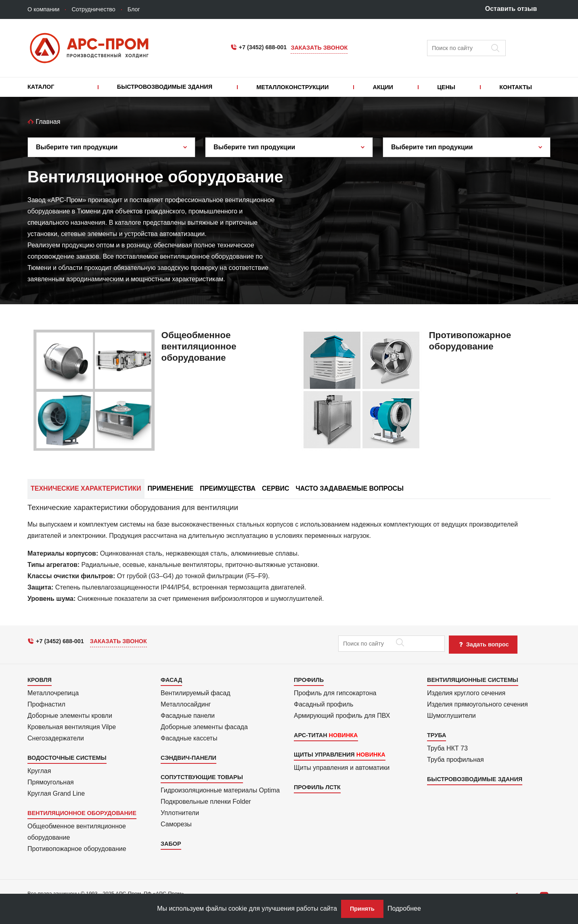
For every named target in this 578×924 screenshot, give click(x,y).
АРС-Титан (311, 735)
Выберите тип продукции (77, 147)
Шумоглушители (451, 716)
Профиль (309, 680)
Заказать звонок (319, 48)
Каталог (41, 87)
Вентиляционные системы (473, 680)
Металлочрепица (53, 693)
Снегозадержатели (56, 738)
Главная (44, 122)
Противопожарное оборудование (77, 849)
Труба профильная (455, 760)
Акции (383, 87)
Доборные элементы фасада (204, 727)
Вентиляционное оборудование (82, 813)
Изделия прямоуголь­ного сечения (477, 704)
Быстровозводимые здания (165, 87)
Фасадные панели (188, 716)
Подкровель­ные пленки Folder (206, 802)
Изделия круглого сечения (466, 693)
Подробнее (404, 908)
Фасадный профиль (324, 704)
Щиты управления (324, 755)
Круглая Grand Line (56, 793)
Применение (171, 488)
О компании (43, 9)
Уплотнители (180, 813)
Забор (171, 844)
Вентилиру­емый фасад (196, 693)
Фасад (171, 680)
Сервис (276, 488)
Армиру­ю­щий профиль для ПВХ (342, 716)
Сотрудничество (93, 9)
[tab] (289, 559)
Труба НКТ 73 (447, 748)
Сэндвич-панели (188, 758)
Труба (437, 735)
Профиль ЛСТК (317, 787)
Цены (446, 87)
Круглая (39, 771)
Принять (362, 909)
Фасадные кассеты (189, 738)
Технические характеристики (86, 488)
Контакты (516, 87)
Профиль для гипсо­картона (335, 693)
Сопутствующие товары (202, 777)
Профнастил (46, 704)
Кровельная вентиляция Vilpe (72, 727)
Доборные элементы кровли (70, 716)
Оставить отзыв (511, 9)
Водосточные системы (67, 758)
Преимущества (228, 488)
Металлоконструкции (292, 87)
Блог (134, 9)
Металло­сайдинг (186, 704)
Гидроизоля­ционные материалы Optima (220, 790)
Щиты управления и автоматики (342, 768)
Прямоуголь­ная (51, 782)
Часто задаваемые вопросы (350, 488)
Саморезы (176, 824)
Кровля (40, 680)
